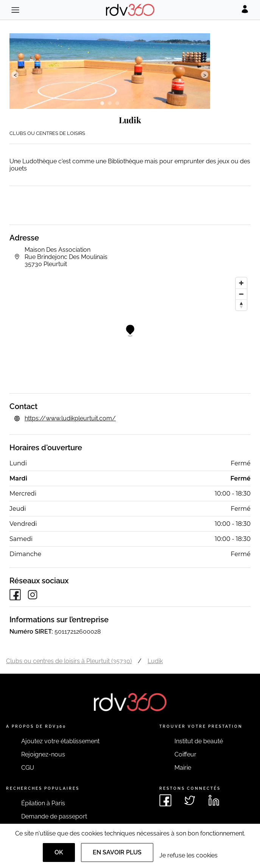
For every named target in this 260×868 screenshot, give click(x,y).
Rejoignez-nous (43, 754)
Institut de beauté (199, 741)
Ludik (155, 661)
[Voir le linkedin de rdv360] (214, 800)
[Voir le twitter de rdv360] (190, 800)
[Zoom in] (241, 283)
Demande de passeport (54, 816)
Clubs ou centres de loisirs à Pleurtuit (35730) (69, 661)
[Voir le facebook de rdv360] (165, 800)
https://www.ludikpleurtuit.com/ (70, 418)
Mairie (183, 768)
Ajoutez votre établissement (60, 741)
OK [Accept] (59, 852)
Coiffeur (185, 754)
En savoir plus (117, 852)
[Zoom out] (241, 294)
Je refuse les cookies (188, 855)
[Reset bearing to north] (241, 305)
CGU (28, 768)
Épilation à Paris (43, 803)
